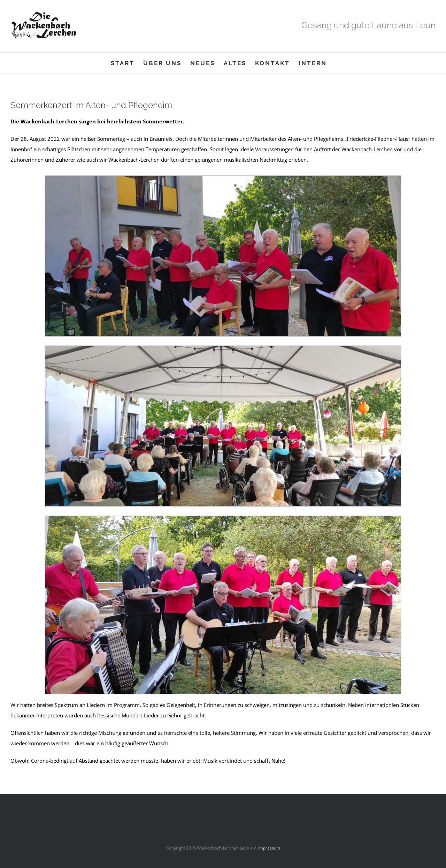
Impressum (269, 848)
